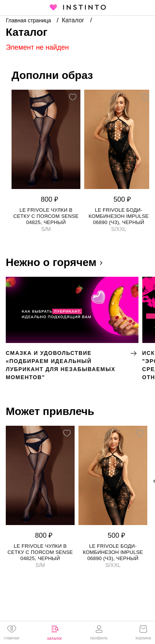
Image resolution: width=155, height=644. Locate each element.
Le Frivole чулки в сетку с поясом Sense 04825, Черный (46, 216)
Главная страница (29, 20)
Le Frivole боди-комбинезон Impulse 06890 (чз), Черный (119, 216)
